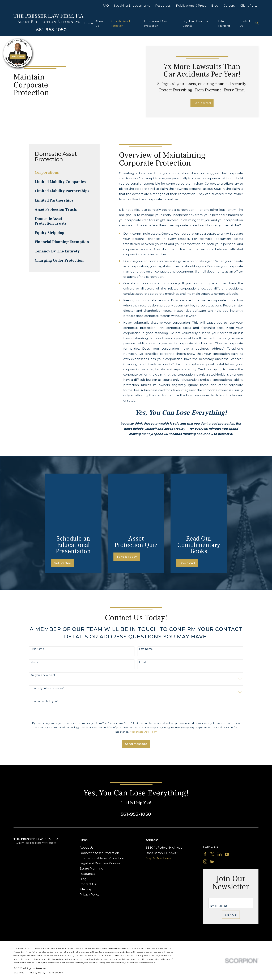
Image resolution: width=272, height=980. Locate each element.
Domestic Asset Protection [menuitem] (120, 23)
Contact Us (88, 828)
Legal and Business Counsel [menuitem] (195, 23)
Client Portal (249, 6)
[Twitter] (212, 798)
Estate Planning (92, 812)
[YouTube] (227, 798)
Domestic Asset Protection (99, 796)
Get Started (202, 103)
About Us (87, 791)
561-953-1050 (52, 30)
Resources (163, 6)
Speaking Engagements (132, 6)
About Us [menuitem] (100, 23)
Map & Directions (158, 802)
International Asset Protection (102, 802)
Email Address (219, 850)
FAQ (106, 6)
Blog (215, 6)
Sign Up (231, 858)
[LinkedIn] (220, 798)
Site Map (86, 833)
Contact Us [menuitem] (245, 23)
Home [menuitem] (89, 23)
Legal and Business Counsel (101, 807)
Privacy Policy (90, 838)
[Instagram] (205, 805)
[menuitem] (64, 173)
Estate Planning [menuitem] (224, 23)
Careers (229, 6)
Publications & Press (191, 6)
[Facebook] (205, 798)
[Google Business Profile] (212, 805)
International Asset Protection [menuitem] (156, 23)
